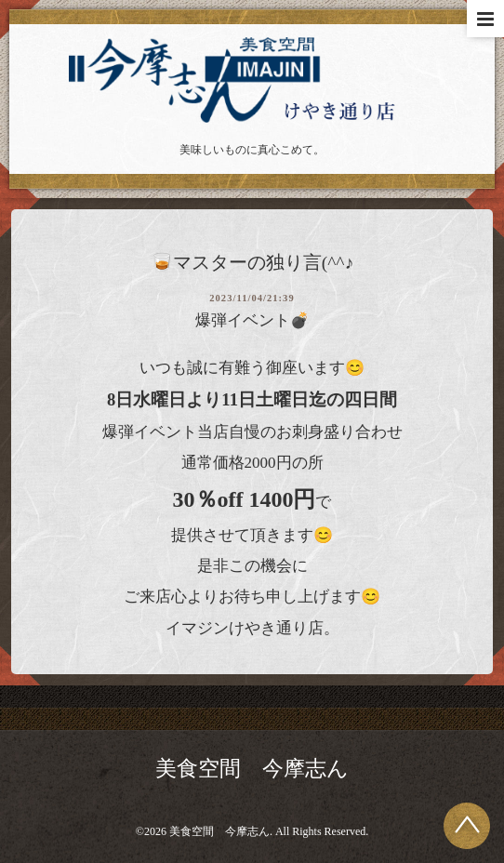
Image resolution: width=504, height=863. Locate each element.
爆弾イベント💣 (252, 320)
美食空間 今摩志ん (252, 769)
